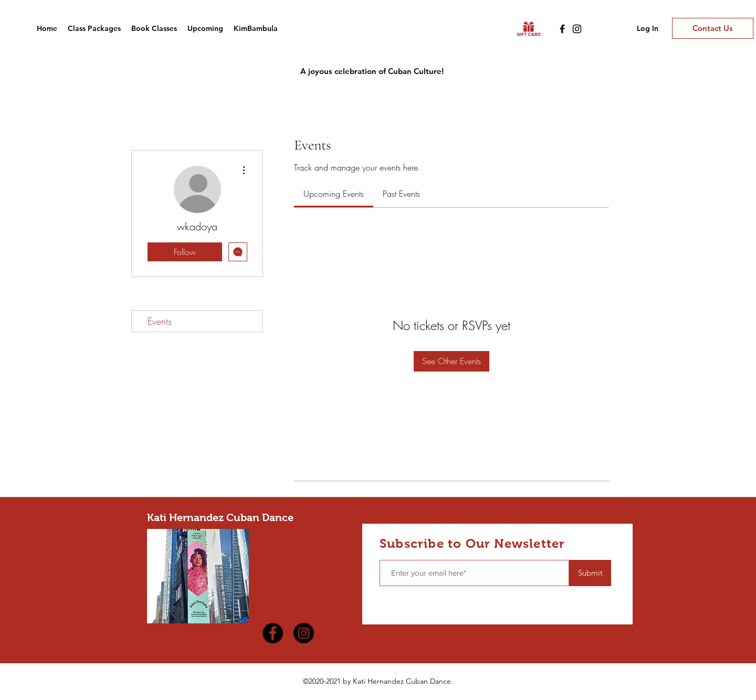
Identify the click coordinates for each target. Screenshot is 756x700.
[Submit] (590, 573)
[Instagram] (577, 29)
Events (160, 321)
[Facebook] (562, 29)
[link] (334, 194)
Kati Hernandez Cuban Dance (220, 517)
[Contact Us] (713, 28)
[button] (154, 28)
